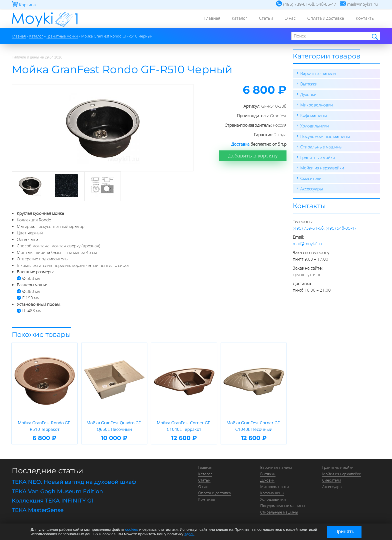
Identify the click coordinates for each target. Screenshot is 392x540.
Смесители (311, 178)
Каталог (236, 19)
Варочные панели (318, 73)
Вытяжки (309, 84)
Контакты (365, 19)
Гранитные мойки (318, 157)
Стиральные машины (321, 147)
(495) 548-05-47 (341, 228)
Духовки (308, 94)
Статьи (263, 19)
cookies (132, 529)
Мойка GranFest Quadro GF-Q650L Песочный (114, 426)
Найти (374, 36)
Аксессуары (311, 189)
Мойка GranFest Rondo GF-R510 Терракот (44, 426)
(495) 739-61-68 (308, 228)
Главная (207, 19)
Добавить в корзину (253, 156)
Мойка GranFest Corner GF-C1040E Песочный (254, 426)
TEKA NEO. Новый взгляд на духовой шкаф (74, 482)
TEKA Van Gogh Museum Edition (57, 491)
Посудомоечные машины (325, 136)
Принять (344, 532)
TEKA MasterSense (38, 510)
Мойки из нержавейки (322, 168)
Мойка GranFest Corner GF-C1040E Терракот (184, 426)
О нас (288, 19)
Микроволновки (316, 105)
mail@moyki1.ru (308, 244)
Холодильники (314, 126)
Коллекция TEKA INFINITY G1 (53, 501)
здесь (189, 534)
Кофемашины (313, 115)
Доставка (240, 144)
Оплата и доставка (324, 19)
